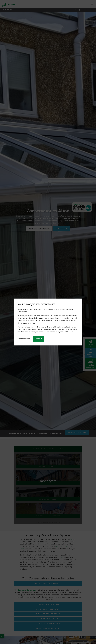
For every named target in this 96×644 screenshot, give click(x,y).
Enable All (39, 339)
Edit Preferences (24, 339)
